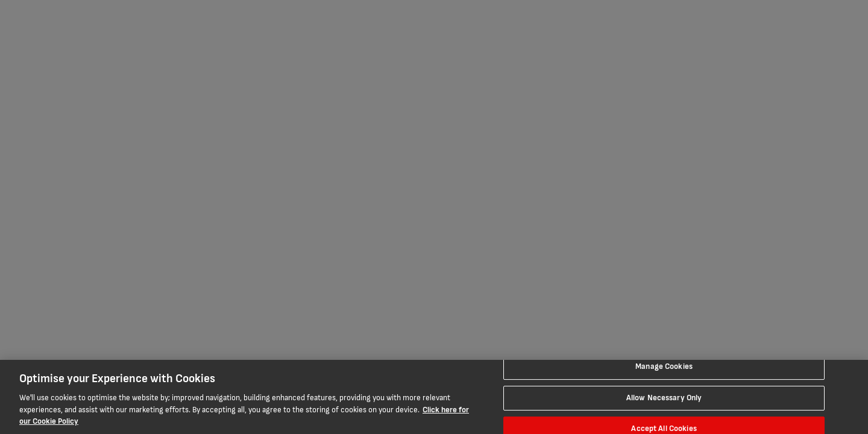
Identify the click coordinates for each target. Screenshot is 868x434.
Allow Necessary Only (664, 398)
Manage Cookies (664, 366)
